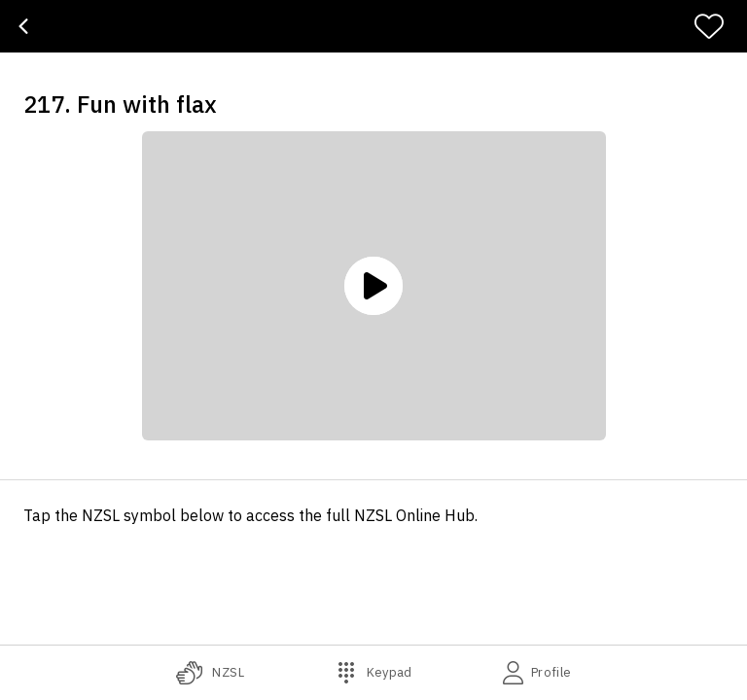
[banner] (373, 26)
